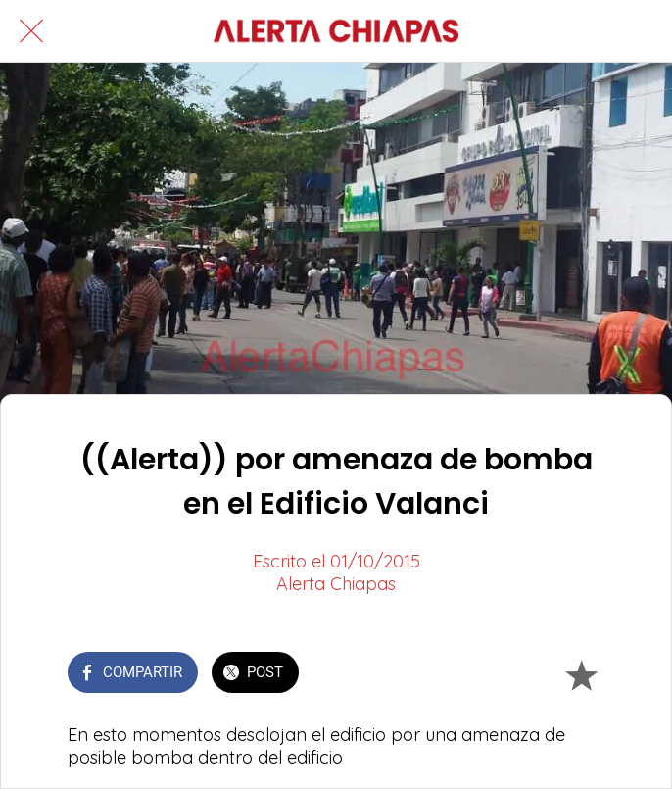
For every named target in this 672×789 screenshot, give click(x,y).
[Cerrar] (31, 31)
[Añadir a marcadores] (581, 674)
